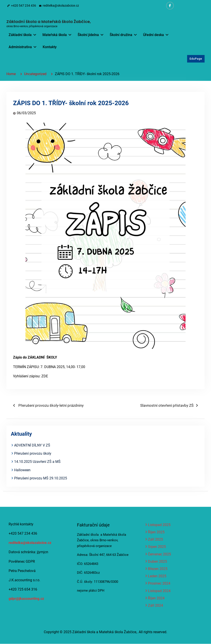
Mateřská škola (55, 35)
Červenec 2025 (159, 554)
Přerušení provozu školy (33, 454)
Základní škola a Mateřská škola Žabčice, (49, 22)
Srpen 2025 (157, 547)
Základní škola (20, 35)
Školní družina (121, 35)
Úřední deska (153, 35)
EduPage (196, 59)
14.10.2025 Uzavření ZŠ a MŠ (37, 462)
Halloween (22, 470)
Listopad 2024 (159, 591)
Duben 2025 (157, 562)
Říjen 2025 (156, 532)
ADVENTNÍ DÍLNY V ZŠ (32, 445)
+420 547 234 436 (24, 6)
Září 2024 (155, 606)
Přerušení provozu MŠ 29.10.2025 (41, 478)
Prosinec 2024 (159, 584)
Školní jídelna (88, 35)
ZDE (45, 376)
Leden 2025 (157, 576)
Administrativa (20, 47)
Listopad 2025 (159, 525)
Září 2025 (155, 540)
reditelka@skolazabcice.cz (61, 6)
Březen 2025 (158, 569)
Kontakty (50, 47)
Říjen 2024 (156, 598)
